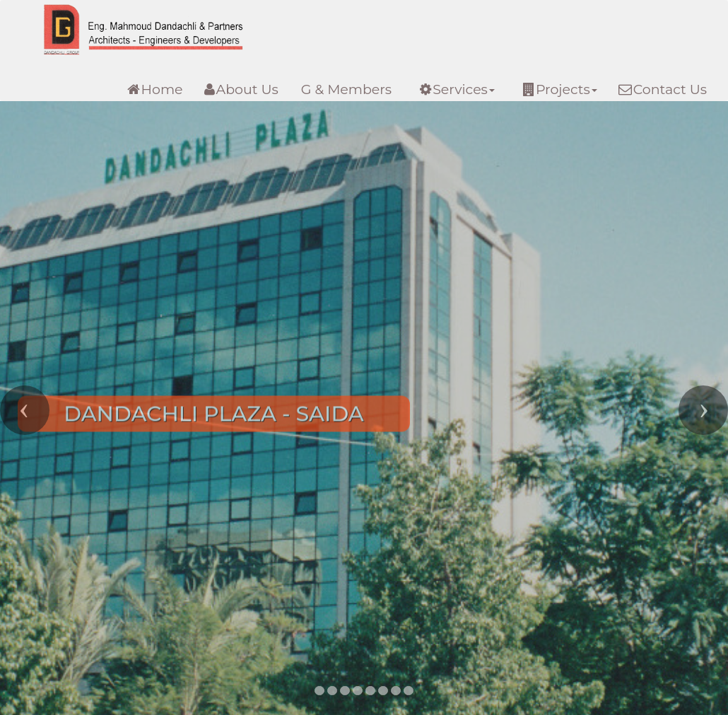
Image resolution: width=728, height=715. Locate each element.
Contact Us (663, 89)
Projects (560, 89)
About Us (241, 89)
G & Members (346, 89)
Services (457, 89)
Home (155, 89)
